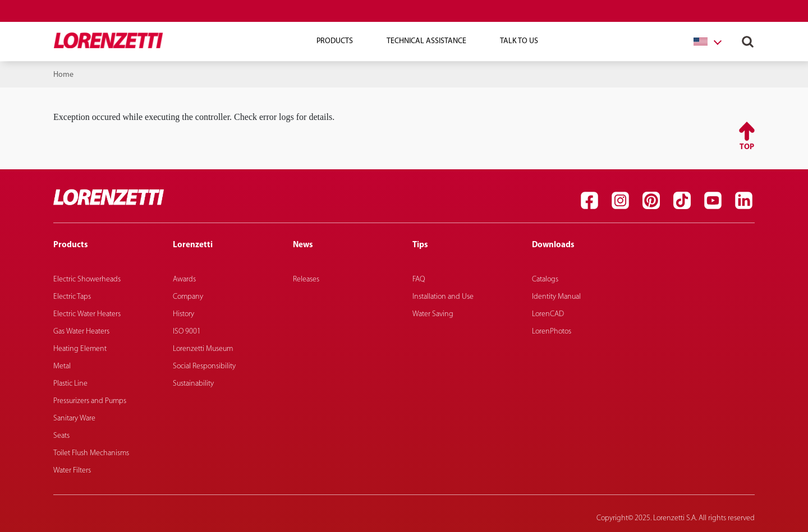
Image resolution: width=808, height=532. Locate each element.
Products (335, 41)
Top (747, 147)
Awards (184, 279)
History (183, 314)
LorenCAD (548, 314)
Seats (61, 436)
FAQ (419, 279)
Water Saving (433, 314)
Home (63, 75)
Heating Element (80, 349)
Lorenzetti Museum (203, 349)
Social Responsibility (204, 366)
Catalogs (545, 279)
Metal (62, 366)
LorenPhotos (552, 332)
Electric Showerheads (87, 279)
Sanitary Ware (74, 418)
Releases (306, 279)
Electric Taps (72, 297)
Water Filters (72, 471)
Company (188, 297)
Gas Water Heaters (81, 332)
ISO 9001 (187, 332)
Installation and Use (443, 297)
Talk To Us (519, 41)
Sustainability (193, 384)
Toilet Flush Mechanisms (91, 453)
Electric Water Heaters (87, 314)
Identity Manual (556, 297)
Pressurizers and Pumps (90, 401)
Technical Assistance (426, 41)
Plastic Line (70, 384)
